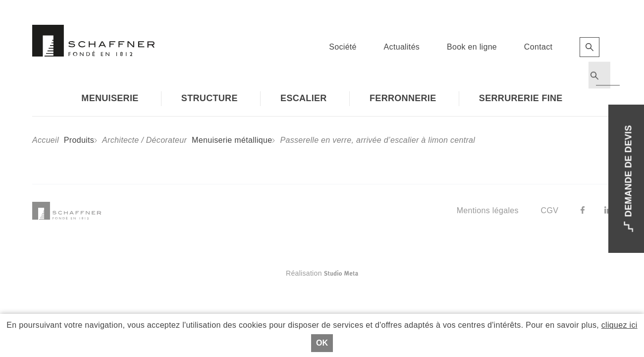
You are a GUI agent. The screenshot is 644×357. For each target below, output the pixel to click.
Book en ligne (472, 47)
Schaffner (93, 41)
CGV (550, 210)
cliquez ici (619, 325)
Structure (210, 98)
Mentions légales (488, 210)
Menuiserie (110, 98)
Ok (322, 343)
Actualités (402, 47)
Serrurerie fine (521, 98)
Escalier (304, 98)
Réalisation (361, 273)
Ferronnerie (403, 98)
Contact (538, 47)
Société (343, 47)
